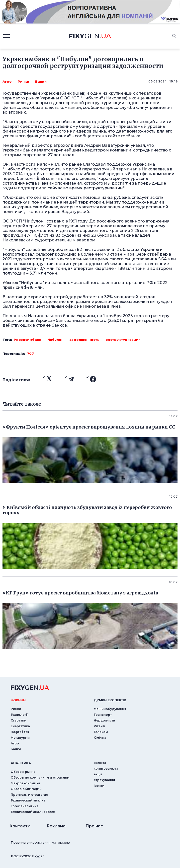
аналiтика (21, 763)
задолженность (85, 340)
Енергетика (20, 726)
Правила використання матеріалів (40, 842)
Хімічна (100, 738)
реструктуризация (123, 340)
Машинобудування (110, 709)
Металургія (20, 738)
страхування (104, 780)
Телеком (101, 732)
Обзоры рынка (23, 772)
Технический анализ (28, 800)
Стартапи (19, 720)
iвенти (99, 786)
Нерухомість (104, 720)
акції (98, 774)
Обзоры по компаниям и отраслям (40, 777)
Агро (7, 81)
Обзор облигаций (26, 789)
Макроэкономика (25, 783)
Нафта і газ (20, 732)
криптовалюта (106, 768)
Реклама (56, 826)
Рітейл (99, 726)
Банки (41, 81)
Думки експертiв (110, 700)
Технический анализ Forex (33, 812)
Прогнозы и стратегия (29, 795)
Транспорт (103, 715)
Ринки (23, 81)
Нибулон (55, 340)
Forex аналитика (25, 806)
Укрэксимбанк (28, 340)
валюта (100, 763)
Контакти (20, 826)
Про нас (94, 826)
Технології (20, 715)
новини (18, 700)
